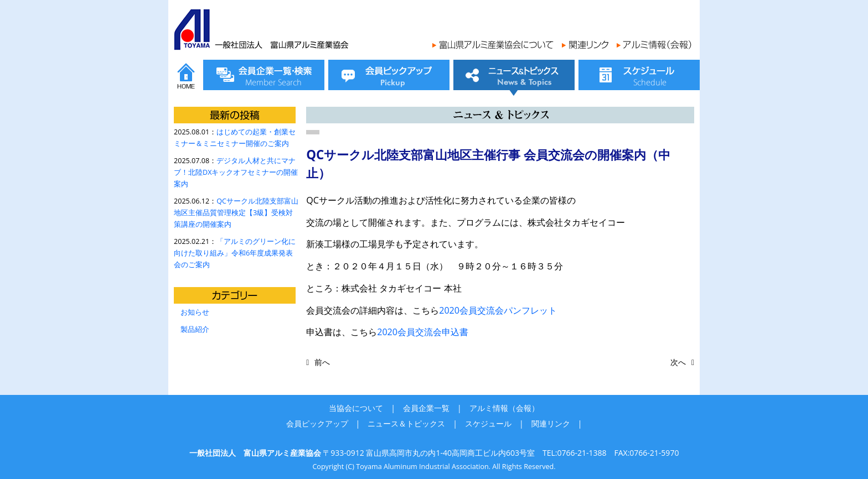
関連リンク (551, 423)
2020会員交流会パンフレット (498, 310)
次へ (678, 362)
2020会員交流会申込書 (423, 332)
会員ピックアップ (317, 423)
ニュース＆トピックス (406, 423)
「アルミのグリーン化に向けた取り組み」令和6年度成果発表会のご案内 (235, 253)
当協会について (356, 408)
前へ (322, 362)
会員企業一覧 (426, 408)
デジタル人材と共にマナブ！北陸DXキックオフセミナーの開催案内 (236, 172)
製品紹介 (195, 329)
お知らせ (195, 312)
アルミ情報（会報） (504, 408)
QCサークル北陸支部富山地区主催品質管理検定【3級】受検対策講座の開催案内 (236, 213)
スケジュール (488, 423)
